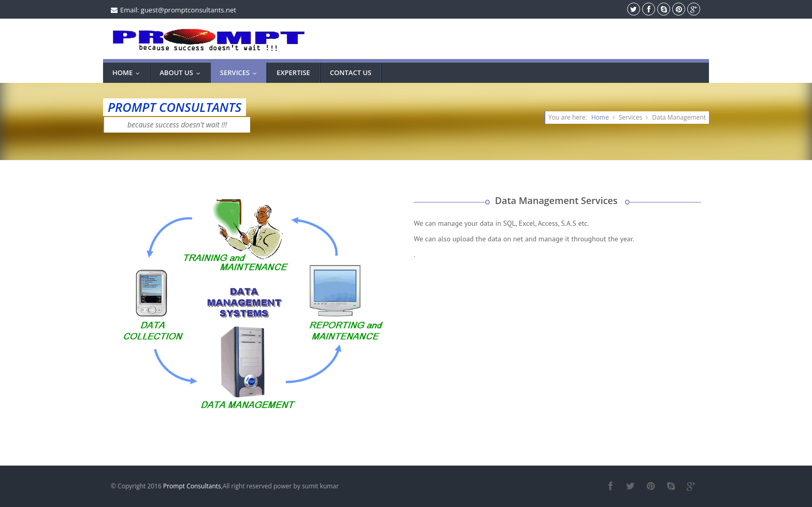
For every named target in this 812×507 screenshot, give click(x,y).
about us (182, 73)
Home (128, 73)
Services (241, 73)
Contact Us (351, 73)
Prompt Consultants (192, 486)
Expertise (293, 73)
